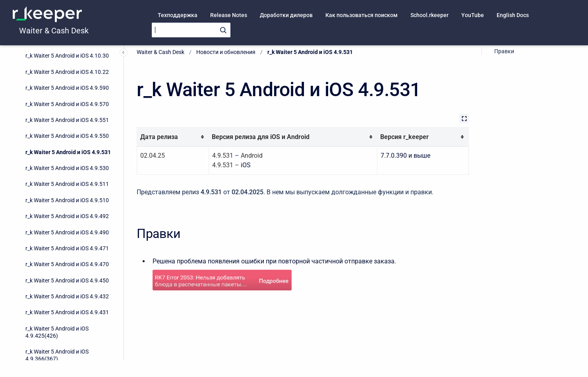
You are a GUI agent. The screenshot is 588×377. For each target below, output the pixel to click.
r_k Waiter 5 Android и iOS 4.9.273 (67, 291)
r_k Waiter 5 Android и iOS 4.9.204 (67, 323)
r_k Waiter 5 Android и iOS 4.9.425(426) (57, 232)
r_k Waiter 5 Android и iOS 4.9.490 (67, 132)
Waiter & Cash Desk (54, 31)
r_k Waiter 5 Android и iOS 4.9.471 (67, 148)
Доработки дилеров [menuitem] (286, 15)
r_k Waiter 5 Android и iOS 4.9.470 (67, 164)
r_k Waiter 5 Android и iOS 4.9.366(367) (57, 255)
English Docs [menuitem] (513, 15)
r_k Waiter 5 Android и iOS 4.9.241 (67, 307)
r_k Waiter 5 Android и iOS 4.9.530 (67, 68)
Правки (504, 51)
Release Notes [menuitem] (229, 15)
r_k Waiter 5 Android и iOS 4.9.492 (67, 116)
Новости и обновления (226, 52)
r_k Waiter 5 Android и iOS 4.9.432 (67, 196)
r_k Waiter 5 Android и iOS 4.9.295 (67, 275)
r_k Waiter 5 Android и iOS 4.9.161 (67, 339)
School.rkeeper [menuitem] (429, 15)
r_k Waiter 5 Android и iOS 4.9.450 (67, 180)
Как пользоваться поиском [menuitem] (362, 15)
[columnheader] (173, 137)
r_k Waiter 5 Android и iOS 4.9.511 (67, 84)
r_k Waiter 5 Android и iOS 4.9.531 (68, 52)
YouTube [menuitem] (473, 15)
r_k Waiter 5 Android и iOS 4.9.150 (67, 355)
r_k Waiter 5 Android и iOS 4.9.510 (67, 100)
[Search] (191, 30)
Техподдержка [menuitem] (178, 15)
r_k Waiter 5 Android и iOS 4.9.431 (67, 212)
